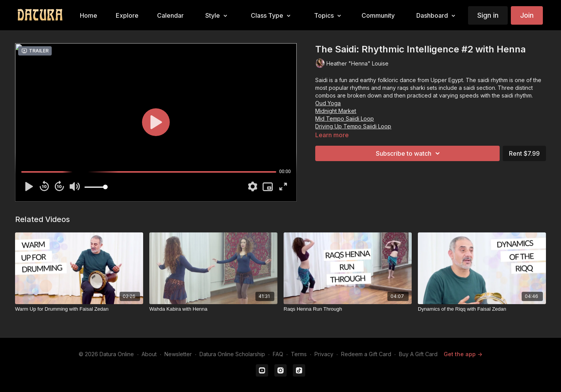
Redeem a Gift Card (366, 354)
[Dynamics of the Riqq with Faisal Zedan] (482, 309)
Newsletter (178, 354)
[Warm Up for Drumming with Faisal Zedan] (79, 309)
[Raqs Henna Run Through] (348, 309)
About (149, 354)
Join (527, 15)
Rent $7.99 (524, 153)
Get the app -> (463, 354)
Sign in (488, 15)
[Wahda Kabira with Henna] (213, 309)
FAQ (278, 354)
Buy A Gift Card (418, 354)
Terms (299, 354)
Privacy (324, 354)
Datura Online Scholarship (232, 354)
